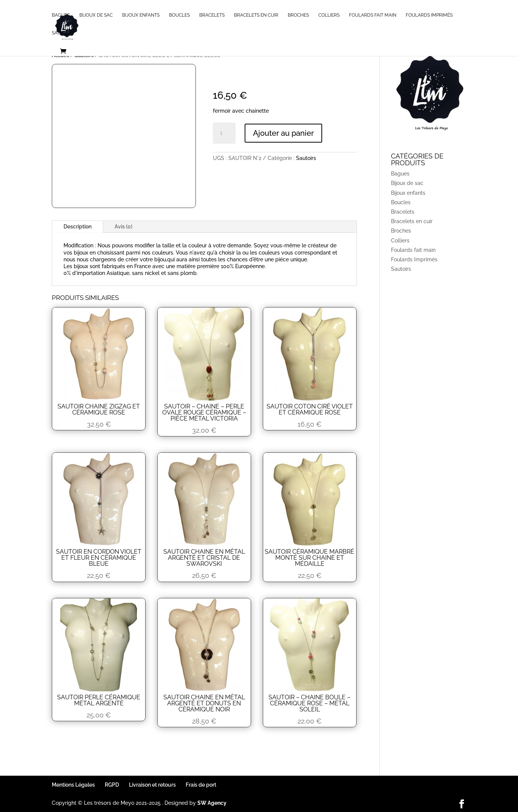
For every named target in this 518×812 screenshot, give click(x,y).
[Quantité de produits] (224, 133)
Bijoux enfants (141, 15)
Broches (298, 15)
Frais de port (201, 785)
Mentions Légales (73, 785)
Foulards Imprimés (429, 15)
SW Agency (212, 803)
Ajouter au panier (283, 133)
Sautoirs (63, 33)
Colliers (329, 15)
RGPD (112, 785)
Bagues (61, 15)
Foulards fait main (373, 15)
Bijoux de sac (96, 15)
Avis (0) (123, 227)
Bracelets (212, 15)
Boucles (179, 15)
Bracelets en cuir (256, 15)
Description (78, 227)
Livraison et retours (152, 785)
